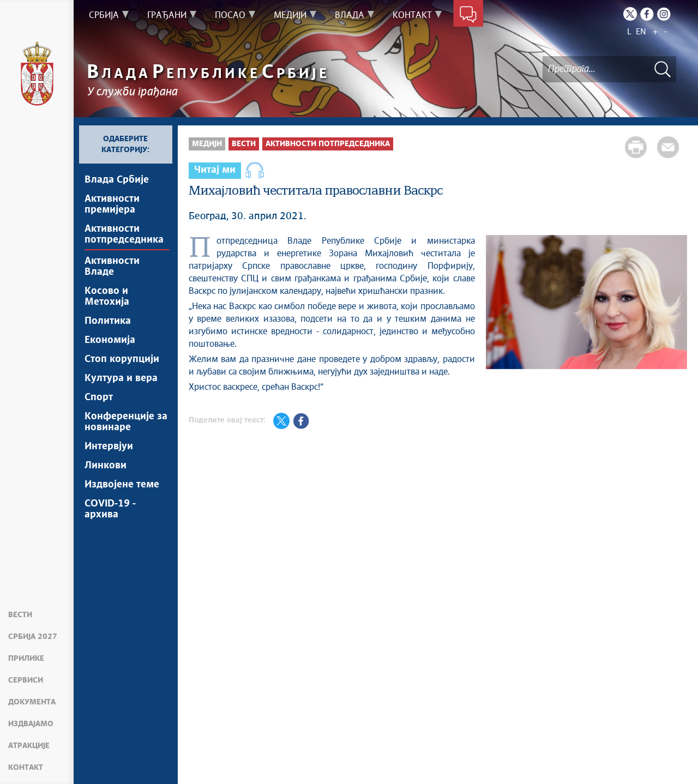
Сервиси (26, 680)
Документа (32, 702)
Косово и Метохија (107, 297)
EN (641, 32)
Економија (110, 340)
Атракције (29, 746)
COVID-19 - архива (110, 509)
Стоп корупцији (122, 359)
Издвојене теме (122, 485)
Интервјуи (109, 447)
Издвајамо (31, 724)
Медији (207, 144)
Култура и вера (121, 378)
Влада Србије (117, 180)
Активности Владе (112, 267)
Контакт (26, 768)
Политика (108, 321)
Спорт (99, 397)
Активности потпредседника (124, 234)
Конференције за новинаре (126, 422)
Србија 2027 (33, 637)
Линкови (106, 466)
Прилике (26, 659)
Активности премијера (112, 204)
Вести (20, 615)
